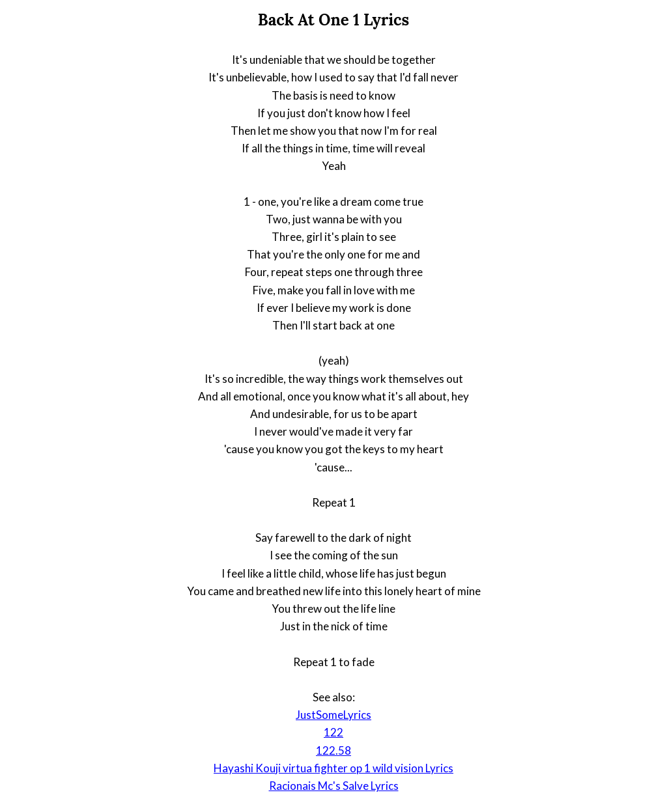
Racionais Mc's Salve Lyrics (334, 786)
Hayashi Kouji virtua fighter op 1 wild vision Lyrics (333, 768)
